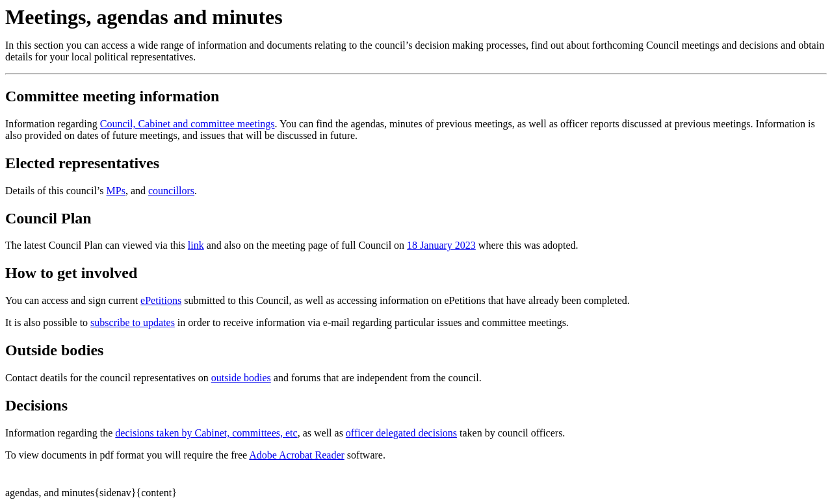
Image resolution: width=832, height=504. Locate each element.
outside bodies (241, 378)
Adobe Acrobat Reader (297, 455)
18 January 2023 (441, 245)
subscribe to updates (133, 322)
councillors (171, 191)
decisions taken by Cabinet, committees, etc (206, 433)
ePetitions (161, 300)
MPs (116, 191)
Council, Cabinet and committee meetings (188, 124)
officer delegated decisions (401, 433)
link (196, 245)
